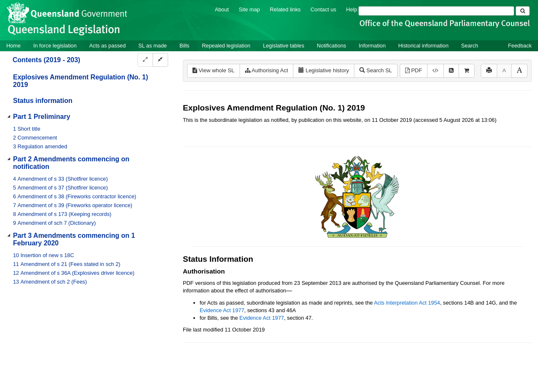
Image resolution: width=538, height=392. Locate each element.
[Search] (436, 11)
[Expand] (145, 60)
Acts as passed (107, 46)
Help (352, 9)
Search (470, 46)
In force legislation (55, 46)
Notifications (332, 46)
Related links (285, 9)
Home (13, 46)
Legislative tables (284, 46)
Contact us (323, 9)
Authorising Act (267, 70)
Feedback (520, 46)
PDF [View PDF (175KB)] (414, 70)
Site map (249, 9)
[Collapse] (160, 60)
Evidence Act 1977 (222, 310)
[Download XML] (435, 71)
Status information (43, 101)
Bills (184, 46)
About (222, 9)
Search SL (376, 70)
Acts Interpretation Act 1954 (407, 303)
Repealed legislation (226, 46)
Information (372, 46)
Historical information (423, 46)
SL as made (153, 46)
